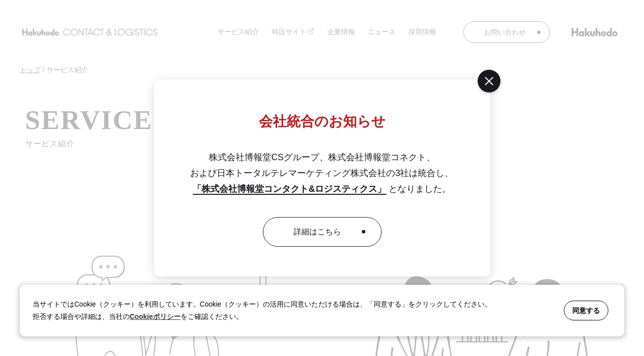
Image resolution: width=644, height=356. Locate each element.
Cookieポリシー (155, 316)
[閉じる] (489, 81)
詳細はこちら (317, 232)
